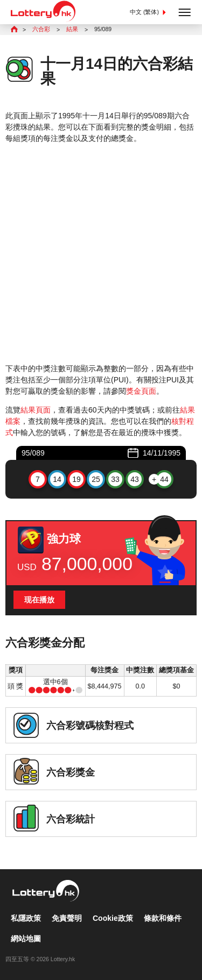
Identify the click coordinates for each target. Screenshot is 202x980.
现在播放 (39, 600)
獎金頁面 (141, 391)
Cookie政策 (113, 918)
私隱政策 (26, 918)
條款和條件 (163, 918)
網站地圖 (26, 939)
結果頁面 (36, 410)
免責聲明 (67, 918)
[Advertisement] (101, 254)
